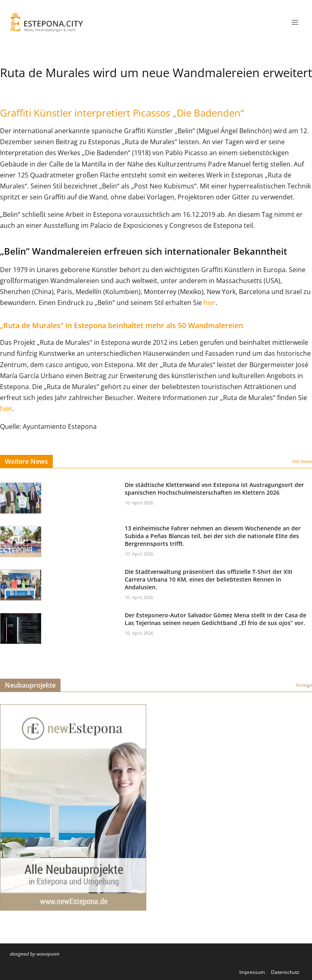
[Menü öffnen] (295, 22)
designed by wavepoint (35, 954)
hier (210, 303)
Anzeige (304, 685)
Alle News (302, 461)
